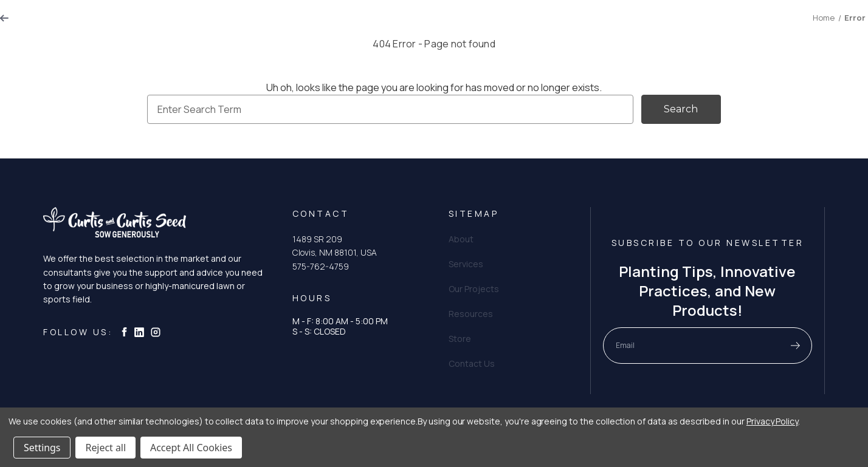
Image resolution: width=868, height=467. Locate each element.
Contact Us (604, 26)
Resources (534, 26)
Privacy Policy (772, 421)
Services (391, 26)
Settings (42, 448)
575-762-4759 (321, 266)
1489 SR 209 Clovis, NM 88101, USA (335, 246)
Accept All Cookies (191, 448)
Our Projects (460, 26)
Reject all (105, 448)
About (336, 26)
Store (663, 26)
